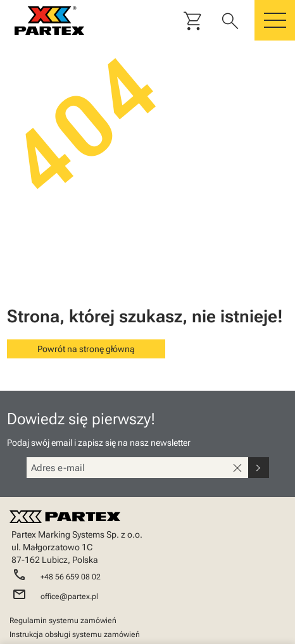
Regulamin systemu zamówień (63, 621)
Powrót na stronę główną (86, 349)
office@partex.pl (69, 597)
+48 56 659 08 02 (71, 577)
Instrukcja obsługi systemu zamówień (75, 635)
